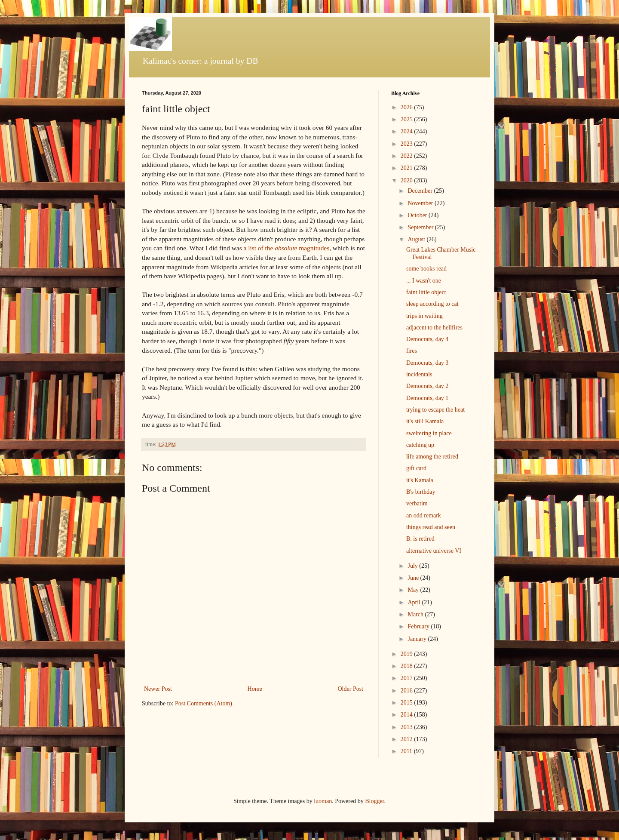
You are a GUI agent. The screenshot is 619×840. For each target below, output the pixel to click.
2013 (408, 727)
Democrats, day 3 (427, 363)
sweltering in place (429, 433)
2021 (408, 168)
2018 (408, 666)
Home (255, 689)
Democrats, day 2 (427, 386)
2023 (408, 144)
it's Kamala (420, 480)
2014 (408, 715)
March (416, 614)
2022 (408, 156)
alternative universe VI (434, 551)
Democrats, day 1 (427, 398)
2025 (408, 119)
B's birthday (421, 492)
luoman (323, 801)
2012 (408, 739)
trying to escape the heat (435, 410)
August (417, 239)
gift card (416, 468)
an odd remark (424, 515)
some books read (426, 269)
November (421, 203)
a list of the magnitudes (287, 248)
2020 (408, 180)
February (419, 626)
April (415, 602)
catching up (420, 445)
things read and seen (431, 527)
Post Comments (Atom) (204, 703)
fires (412, 351)
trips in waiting (424, 316)
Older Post (351, 689)
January (418, 639)
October (418, 215)
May (414, 590)
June (414, 578)
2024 (408, 131)
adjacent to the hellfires (434, 328)
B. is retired (420, 539)
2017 (408, 678)
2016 (408, 691)
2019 (408, 654)
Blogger (374, 801)
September (421, 227)
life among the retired (432, 457)
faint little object (426, 292)
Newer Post (158, 689)
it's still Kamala (425, 421)
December (421, 191)
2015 (408, 703)
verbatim (417, 503)
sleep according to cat (432, 304)
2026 (408, 107)
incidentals (419, 374)
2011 (407, 751)
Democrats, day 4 (427, 339)
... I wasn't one (424, 281)
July (413, 566)
